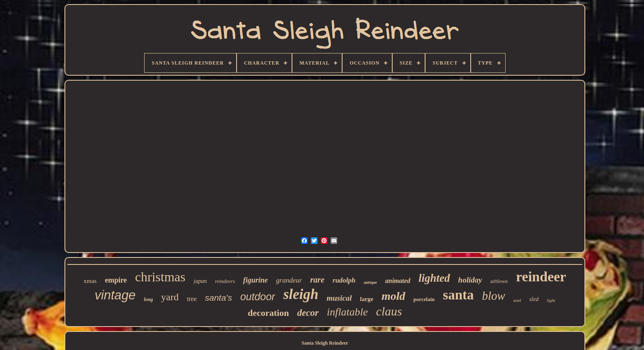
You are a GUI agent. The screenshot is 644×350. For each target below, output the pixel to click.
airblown (499, 281)
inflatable (347, 312)
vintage (115, 295)
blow (494, 296)
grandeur (289, 280)
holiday (470, 280)
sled (534, 299)
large (367, 299)
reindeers (225, 281)
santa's (218, 298)
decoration (268, 313)
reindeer (541, 277)
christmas (160, 277)
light (551, 300)
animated (398, 281)
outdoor (258, 297)
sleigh (301, 294)
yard (170, 297)
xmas (90, 281)
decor (308, 313)
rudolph (344, 280)
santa (458, 295)
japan (200, 281)
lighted (434, 278)
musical (339, 298)
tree (192, 299)
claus (389, 311)
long (148, 299)
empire (116, 280)
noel (517, 300)
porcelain (424, 299)
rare (317, 280)
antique (370, 282)
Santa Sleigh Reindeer (325, 343)
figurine (255, 280)
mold (393, 296)
